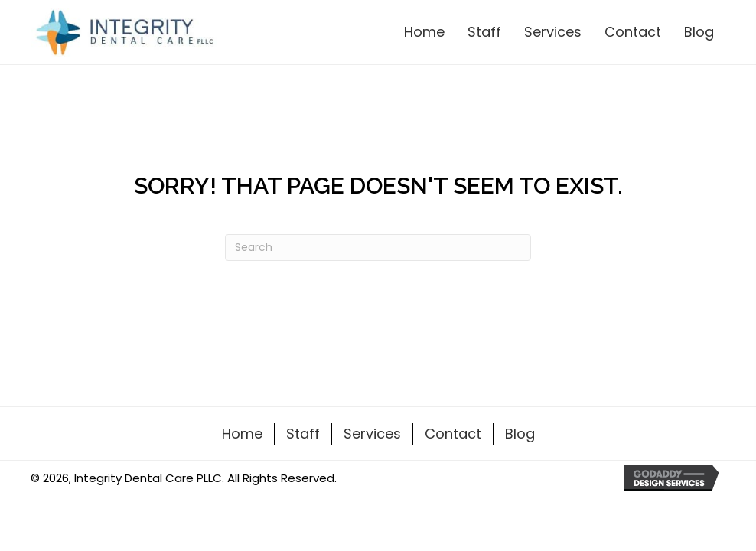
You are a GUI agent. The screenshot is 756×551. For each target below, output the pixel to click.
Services (372, 434)
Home (242, 434)
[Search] (378, 248)
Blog (520, 434)
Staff (303, 434)
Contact (453, 434)
